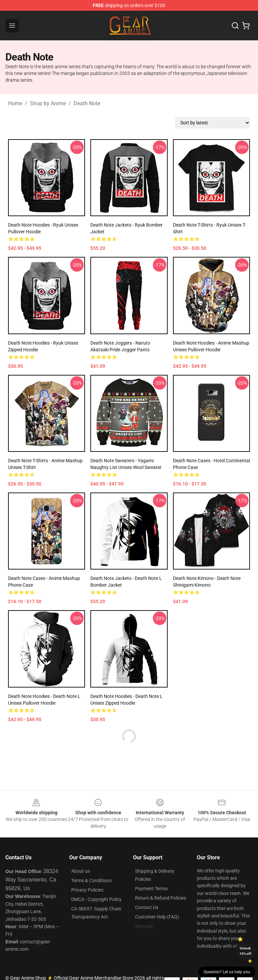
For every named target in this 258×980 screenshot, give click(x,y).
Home (15, 103)
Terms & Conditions (91, 880)
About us (81, 871)
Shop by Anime (48, 103)
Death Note (87, 103)
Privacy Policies (87, 890)
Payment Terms (151, 889)
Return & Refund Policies (161, 898)
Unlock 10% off (245, 951)
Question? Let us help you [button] (227, 972)
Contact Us (147, 907)
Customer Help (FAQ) (157, 917)
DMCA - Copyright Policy (96, 899)
